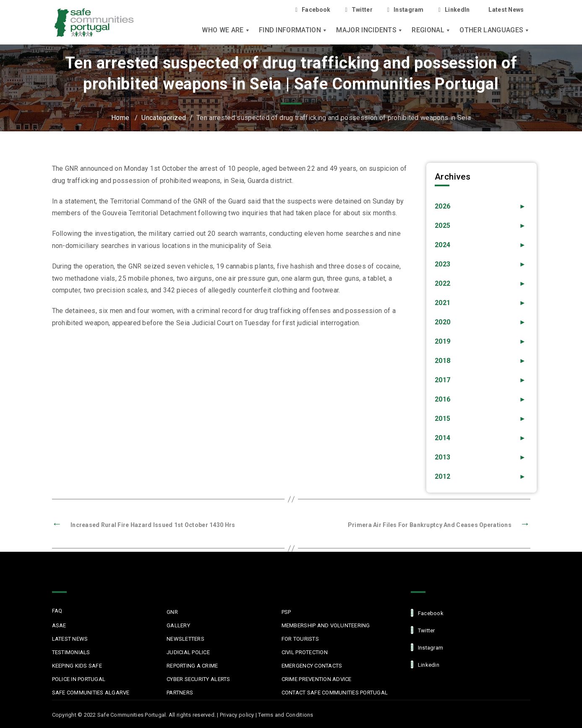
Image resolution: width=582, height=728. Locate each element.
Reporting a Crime (192, 666)
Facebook (313, 10)
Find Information (293, 30)
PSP (286, 612)
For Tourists (300, 639)
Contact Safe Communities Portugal (335, 693)
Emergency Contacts (312, 666)
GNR (172, 612)
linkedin (425, 664)
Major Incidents (370, 30)
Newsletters (185, 639)
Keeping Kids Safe (77, 666)
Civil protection (305, 652)
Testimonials (71, 652)
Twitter (359, 10)
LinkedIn (454, 10)
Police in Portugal (79, 679)
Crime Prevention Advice (317, 679)
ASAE (59, 625)
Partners (180, 693)
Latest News (506, 10)
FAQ (57, 611)
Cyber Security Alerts (198, 679)
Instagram (406, 10)
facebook (427, 613)
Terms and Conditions (286, 715)
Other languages (495, 30)
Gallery (178, 625)
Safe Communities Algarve (91, 693)
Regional (431, 30)
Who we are (226, 30)
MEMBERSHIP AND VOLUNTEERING (326, 625)
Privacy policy (237, 715)
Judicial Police (188, 652)
